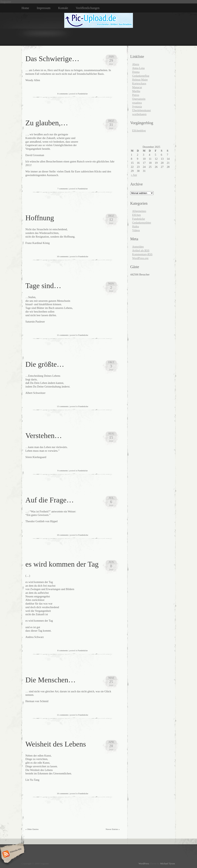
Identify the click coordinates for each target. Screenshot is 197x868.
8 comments (63, 94)
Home (25, 8)
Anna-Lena (138, 68)
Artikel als (141, 250)
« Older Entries (32, 829)
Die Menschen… (51, 680)
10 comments (63, 256)
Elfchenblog (139, 131)
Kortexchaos (139, 83)
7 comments (63, 189)
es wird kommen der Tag (62, 564)
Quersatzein (139, 99)
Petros (136, 95)
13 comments (63, 406)
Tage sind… (43, 286)
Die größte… (45, 364)
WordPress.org (140, 258)
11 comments (63, 335)
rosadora (137, 103)
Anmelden (138, 247)
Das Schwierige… (52, 59)
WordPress (144, 864)
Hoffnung (40, 218)
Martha (136, 91)
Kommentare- (142, 254)
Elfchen (136, 215)
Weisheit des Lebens (56, 744)
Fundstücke (83, 94)
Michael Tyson (168, 864)
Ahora (136, 64)
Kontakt (63, 8)
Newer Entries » (113, 829)
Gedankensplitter (142, 223)
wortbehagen (139, 114)
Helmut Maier (140, 80)
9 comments (63, 471)
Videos (136, 230)
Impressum (44, 8)
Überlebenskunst (141, 110)
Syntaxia (137, 106)
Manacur (137, 87)
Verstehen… (44, 436)
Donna (136, 72)
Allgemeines (139, 211)
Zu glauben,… (47, 123)
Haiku (136, 226)
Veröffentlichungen (88, 8)
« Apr (134, 175)
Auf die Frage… (50, 500)
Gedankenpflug (141, 76)
